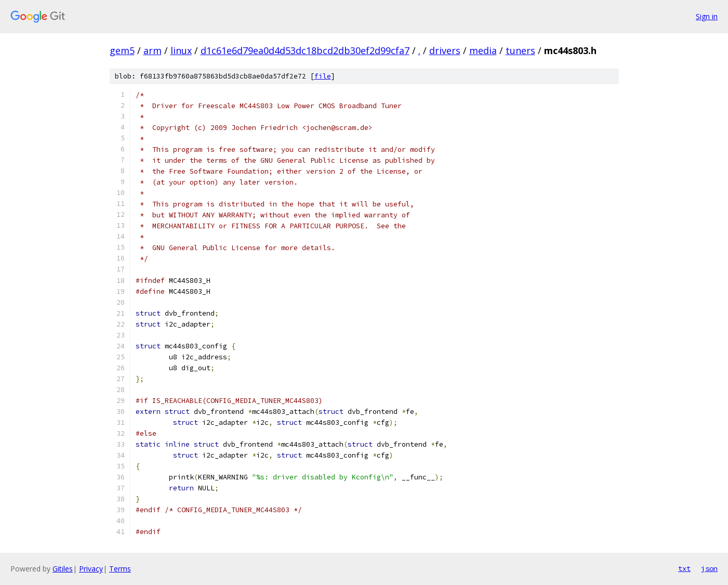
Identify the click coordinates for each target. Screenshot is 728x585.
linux (181, 50)
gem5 (122, 50)
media (483, 50)
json (709, 568)
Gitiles (63, 569)
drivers (445, 50)
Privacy (91, 569)
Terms (120, 569)
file (323, 76)
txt (684, 568)
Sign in (707, 16)
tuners (520, 50)
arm (153, 50)
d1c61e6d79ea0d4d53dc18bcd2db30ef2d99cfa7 (305, 50)
